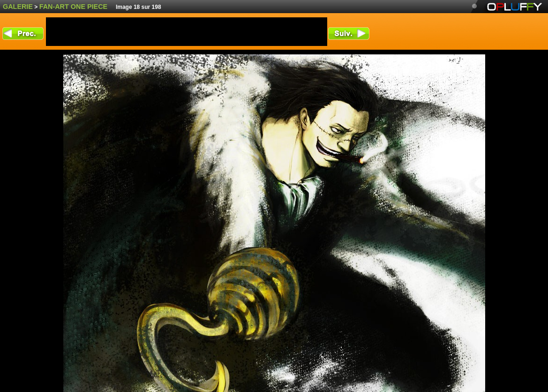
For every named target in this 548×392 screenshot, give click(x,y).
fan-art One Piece (74, 7)
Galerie (18, 7)
